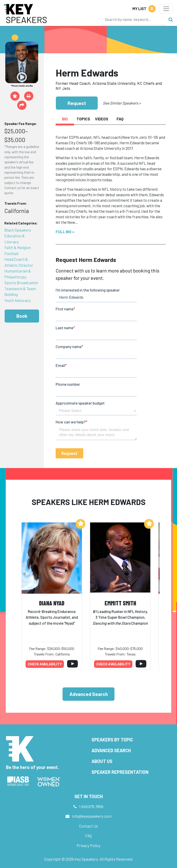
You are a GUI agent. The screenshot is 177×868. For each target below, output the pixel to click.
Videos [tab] (102, 119)
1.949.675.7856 (91, 806)
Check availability (45, 664)
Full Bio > (65, 232)
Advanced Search (89, 694)
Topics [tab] (83, 119)
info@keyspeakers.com (92, 816)
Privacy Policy (88, 845)
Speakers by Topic (112, 740)
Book (22, 316)
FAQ (88, 836)
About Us (102, 761)
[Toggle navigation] (166, 9)
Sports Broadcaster (21, 283)
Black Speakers (18, 230)
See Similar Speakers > (122, 103)
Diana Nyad (52, 603)
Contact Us (88, 826)
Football (11, 253)
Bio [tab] (65, 119)
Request (77, 103)
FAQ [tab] (120, 119)
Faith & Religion (18, 247)
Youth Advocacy (18, 300)
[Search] (134, 19)
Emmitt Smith (120, 603)
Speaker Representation (120, 772)
